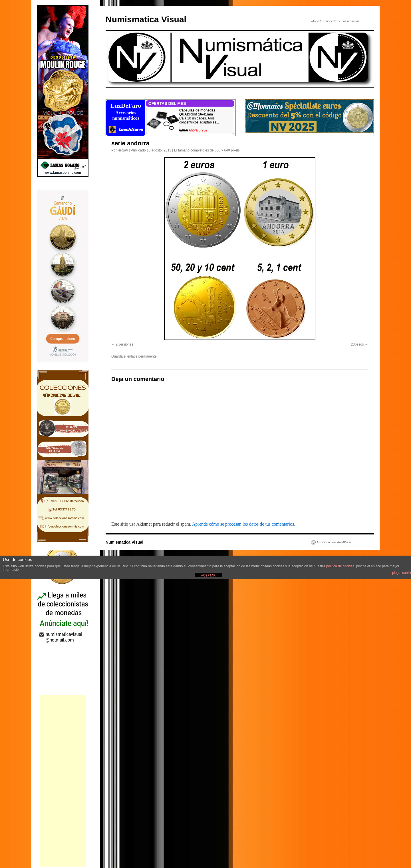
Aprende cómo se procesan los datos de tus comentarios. (244, 524)
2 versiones (124, 344)
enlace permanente (142, 356)
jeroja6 (123, 150)
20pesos (357, 344)
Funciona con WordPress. (335, 542)
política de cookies (340, 566)
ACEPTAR (208, 575)
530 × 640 (222, 150)
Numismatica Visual (146, 19)
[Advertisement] (63, 781)
